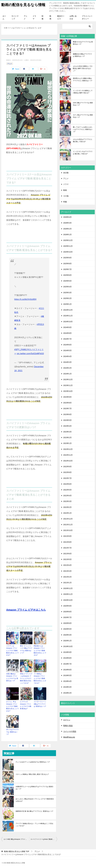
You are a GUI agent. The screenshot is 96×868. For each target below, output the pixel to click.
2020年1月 (67, 641)
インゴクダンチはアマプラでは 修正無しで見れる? (83, 153)
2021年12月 (68, 519)
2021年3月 (67, 571)
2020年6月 (67, 623)
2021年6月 (67, 554)
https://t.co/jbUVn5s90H (25, 300)
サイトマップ (15, 18)
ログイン (67, 720)
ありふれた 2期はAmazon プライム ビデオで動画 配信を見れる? (35, 799)
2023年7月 (67, 409)
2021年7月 (67, 548)
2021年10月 (68, 531)
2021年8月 (67, 542)
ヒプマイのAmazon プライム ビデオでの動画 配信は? (26, 705)
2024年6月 (67, 345)
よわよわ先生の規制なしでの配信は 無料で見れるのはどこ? (83, 69)
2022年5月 (67, 490)
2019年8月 (67, 658)
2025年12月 (68, 241)
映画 (50, 18)
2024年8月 (67, 333)
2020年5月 (67, 629)
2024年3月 (67, 362)
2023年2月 (67, 438)
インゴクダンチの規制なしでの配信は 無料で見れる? (83, 92)
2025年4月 (67, 287)
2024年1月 (67, 374)
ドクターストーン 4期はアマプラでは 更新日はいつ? (40, 704)
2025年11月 (68, 246)
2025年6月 (67, 275)
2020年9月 (67, 606)
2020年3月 (67, 635)
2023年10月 (68, 391)
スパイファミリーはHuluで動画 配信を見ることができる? (44, 838)
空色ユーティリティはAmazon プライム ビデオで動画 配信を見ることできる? (26, 678)
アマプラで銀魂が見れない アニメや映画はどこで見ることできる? (34, 824)
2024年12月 (68, 310)
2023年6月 (67, 415)
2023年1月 (67, 444)
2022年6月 (67, 484)
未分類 (66, 173)
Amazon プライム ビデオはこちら (26, 610)
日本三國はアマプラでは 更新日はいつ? (83, 104)
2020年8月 (67, 612)
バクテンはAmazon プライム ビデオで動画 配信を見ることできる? (12, 651)
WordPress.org (69, 737)
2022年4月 (67, 496)
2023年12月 (68, 380)
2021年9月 (67, 536)
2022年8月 (67, 473)
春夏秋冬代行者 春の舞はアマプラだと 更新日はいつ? (34, 810)
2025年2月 (67, 299)
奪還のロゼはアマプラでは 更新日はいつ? (83, 43)
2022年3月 (67, 502)
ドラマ (34, 18)
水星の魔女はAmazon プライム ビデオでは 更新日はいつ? (12, 677)
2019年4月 (67, 681)
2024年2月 (67, 368)
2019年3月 (67, 687)
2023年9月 (67, 397)
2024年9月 (67, 328)
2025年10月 (68, 252)
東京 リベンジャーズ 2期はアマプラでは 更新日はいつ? (26, 650)
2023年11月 (68, 386)
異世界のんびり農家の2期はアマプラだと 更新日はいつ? (82, 80)
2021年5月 (67, 560)
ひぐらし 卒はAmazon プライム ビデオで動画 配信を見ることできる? (12, 706)
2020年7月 (67, 618)
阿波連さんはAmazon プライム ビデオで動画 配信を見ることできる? (40, 651)
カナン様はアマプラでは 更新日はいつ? (83, 116)
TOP (17, 851)
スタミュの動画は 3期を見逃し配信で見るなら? (32, 774)
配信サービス (61, 18)
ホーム (4, 18)
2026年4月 (67, 217)
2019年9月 (67, 652)
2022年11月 (68, 455)
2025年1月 (67, 304)
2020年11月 (68, 594)
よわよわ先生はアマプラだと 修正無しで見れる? (83, 141)
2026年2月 (67, 229)
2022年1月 (67, 513)
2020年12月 (68, 589)
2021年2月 (67, 577)
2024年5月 (67, 351)
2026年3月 (67, 223)
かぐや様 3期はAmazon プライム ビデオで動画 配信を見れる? (16, 838)
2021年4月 (67, 565)
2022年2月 (67, 507)
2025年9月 (67, 258)
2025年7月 (67, 270)
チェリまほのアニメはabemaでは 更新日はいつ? (33, 761)
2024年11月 (68, 316)
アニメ (25, 18)
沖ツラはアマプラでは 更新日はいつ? (12, 731)
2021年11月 (68, 525)
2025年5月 (67, 281)
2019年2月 (67, 693)
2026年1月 (67, 235)
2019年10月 (68, 647)
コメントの (70, 732)
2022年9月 (67, 467)
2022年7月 (67, 478)
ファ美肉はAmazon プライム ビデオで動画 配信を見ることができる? (40, 678)
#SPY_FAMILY (21, 350)
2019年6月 (67, 670)
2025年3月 (67, 293)
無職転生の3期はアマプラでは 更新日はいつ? (82, 55)
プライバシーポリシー (87, 18)
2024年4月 (67, 357)
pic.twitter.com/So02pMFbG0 (30, 354)
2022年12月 (68, 449)
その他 (66, 196)
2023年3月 (67, 432)
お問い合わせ (73, 18)
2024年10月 (68, 322)
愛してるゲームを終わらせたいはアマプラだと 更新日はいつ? (83, 130)
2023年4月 (67, 426)
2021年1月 (67, 583)
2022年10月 (68, 461)
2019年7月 (67, 664)
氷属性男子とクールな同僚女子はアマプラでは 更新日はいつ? (34, 787)
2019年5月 (67, 676)
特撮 (42, 18)
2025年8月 (67, 264)
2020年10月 (68, 600)
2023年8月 (67, 403)
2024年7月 (67, 339)
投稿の (68, 726)
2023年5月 (67, 420)
